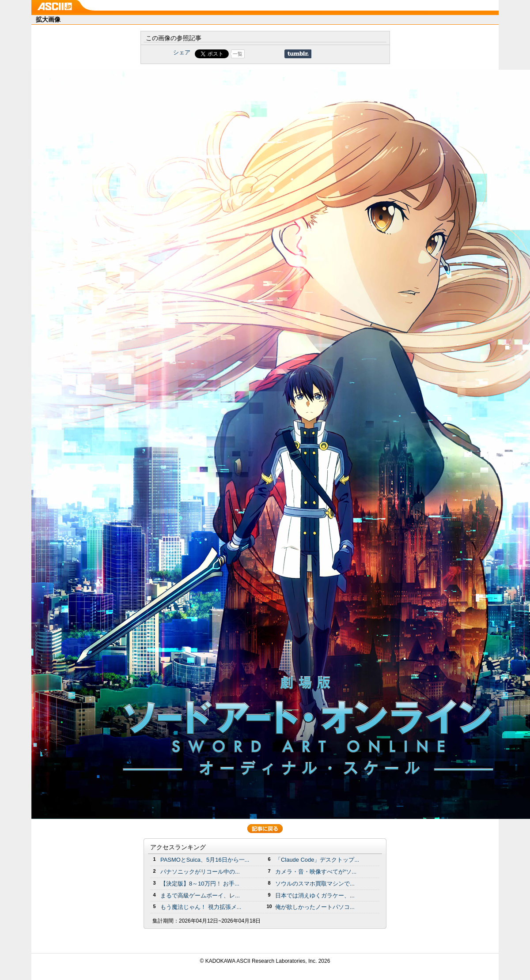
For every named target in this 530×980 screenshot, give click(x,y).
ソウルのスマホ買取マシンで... (315, 884)
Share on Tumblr (298, 54)
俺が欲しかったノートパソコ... (315, 907)
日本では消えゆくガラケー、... (315, 895)
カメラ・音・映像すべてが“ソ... (316, 872)
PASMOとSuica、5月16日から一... (205, 860)
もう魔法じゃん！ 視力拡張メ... (201, 907)
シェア (182, 52)
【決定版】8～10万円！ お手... (200, 884)
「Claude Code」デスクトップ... (317, 860)
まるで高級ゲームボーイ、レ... (200, 895)
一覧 (238, 54)
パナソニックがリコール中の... (200, 872)
